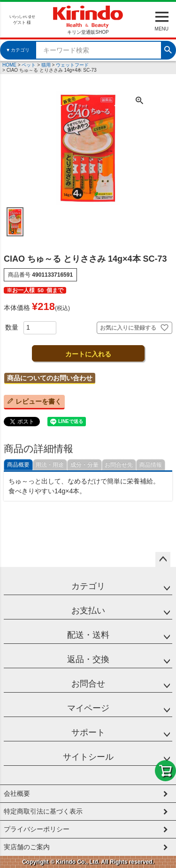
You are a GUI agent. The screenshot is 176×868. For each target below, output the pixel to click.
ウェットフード (72, 65)
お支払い (88, 611)
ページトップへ (163, 559)
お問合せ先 (119, 465)
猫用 (46, 65)
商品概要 (18, 465)
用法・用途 (50, 465)
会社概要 (17, 793)
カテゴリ (88, 586)
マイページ (88, 708)
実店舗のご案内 (27, 847)
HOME (9, 65)
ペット (29, 65)
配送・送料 (88, 635)
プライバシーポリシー (37, 829)
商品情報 (151, 465)
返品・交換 (88, 659)
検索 (168, 49)
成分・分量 (84, 465)
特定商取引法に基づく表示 (43, 811)
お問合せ (88, 684)
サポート (88, 732)
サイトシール (88, 757)
